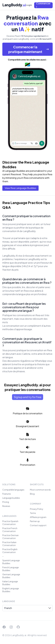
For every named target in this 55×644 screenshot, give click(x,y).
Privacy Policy (37, 509)
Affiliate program (38, 517)
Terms (33, 513)
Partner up (35, 521)
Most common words (40, 490)
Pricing (6, 502)
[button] (43, 5)
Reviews (6, 506)
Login (29, 5)
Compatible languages (13, 490)
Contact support (38, 525)
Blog (32, 494)
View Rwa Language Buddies (20, 188)
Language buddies (11, 498)
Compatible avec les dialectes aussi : (27, 60)
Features (7, 494)
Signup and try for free (28, 397)
